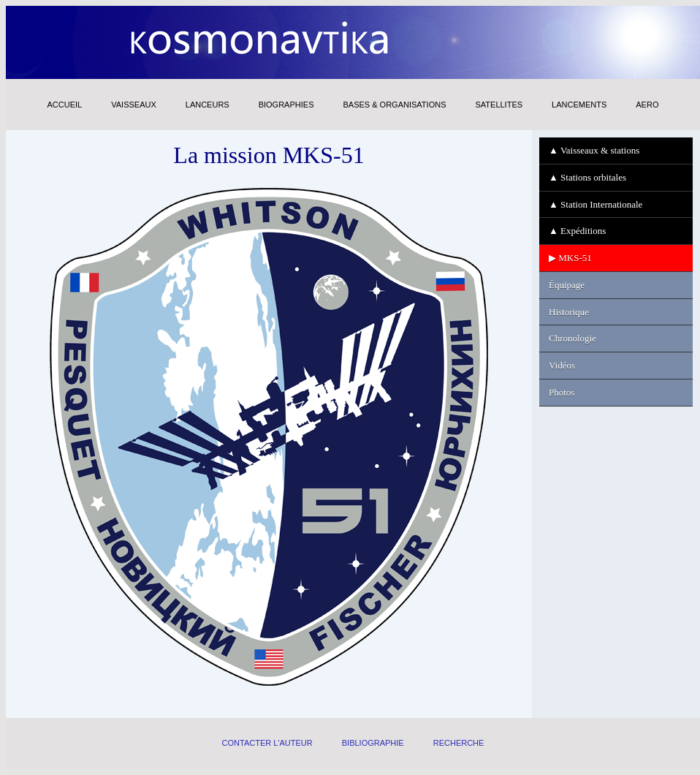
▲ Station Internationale (596, 204)
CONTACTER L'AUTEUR (267, 743)
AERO (647, 105)
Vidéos (562, 365)
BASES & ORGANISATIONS (394, 105)
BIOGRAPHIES (286, 105)
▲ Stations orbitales (587, 177)
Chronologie (572, 338)
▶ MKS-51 (570, 258)
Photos (562, 392)
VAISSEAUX (134, 105)
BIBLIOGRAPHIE (373, 743)
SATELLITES (499, 105)
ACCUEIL (65, 105)
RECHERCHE (459, 743)
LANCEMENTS (579, 105)
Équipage (567, 285)
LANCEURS (208, 105)
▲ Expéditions (577, 231)
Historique (569, 312)
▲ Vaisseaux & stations (594, 150)
